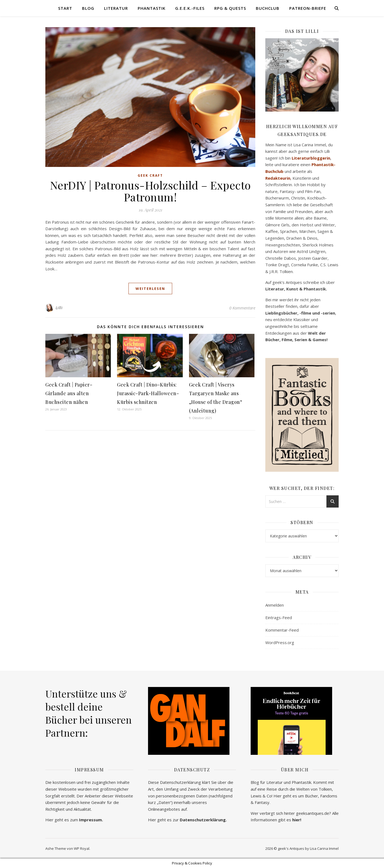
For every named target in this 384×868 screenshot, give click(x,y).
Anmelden (275, 605)
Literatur (116, 8)
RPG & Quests (230, 8)
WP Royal (82, 848)
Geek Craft (150, 175)
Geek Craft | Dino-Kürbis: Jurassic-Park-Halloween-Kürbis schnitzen (148, 393)
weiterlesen (150, 289)
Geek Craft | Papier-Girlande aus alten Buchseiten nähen (69, 393)
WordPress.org (280, 642)
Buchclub (268, 8)
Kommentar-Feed (282, 630)
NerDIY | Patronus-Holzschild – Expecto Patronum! (150, 191)
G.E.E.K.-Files (190, 8)
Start (65, 8)
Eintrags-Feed (279, 617)
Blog (88, 8)
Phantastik (152, 8)
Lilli (59, 308)
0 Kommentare (242, 308)
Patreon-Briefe (308, 8)
